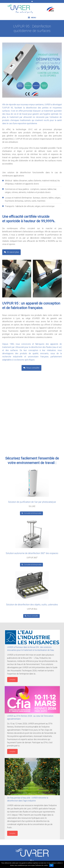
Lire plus (12, 680)
